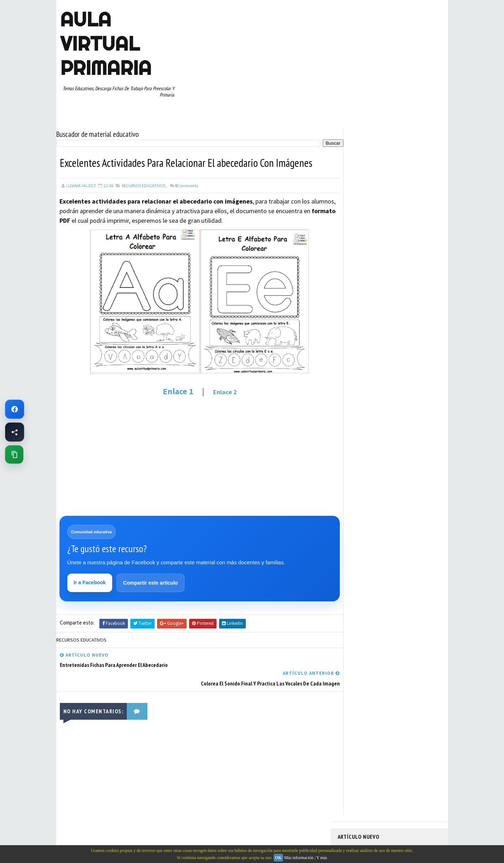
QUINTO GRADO (392, 376)
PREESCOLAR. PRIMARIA (363, 363)
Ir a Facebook (90, 581)
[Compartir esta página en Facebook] (15, 432)
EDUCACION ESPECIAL (361, 338)
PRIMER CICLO (407, 363)
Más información (299, 858)
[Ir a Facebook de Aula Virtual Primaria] (15, 409)
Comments (186, 183)
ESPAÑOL (398, 338)
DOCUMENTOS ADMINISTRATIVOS (372, 326)
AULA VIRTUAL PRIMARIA (105, 43)
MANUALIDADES (355, 351)
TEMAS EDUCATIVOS (414, 413)
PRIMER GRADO (355, 376)
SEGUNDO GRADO (357, 401)
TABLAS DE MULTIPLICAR (364, 413)
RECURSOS (426, 376)
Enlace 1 (171, 389)
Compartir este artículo (151, 581)
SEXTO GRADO (395, 401)
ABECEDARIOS (354, 301)
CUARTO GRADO (408, 313)
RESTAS (401, 388)
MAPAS (384, 351)
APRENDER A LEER (391, 301)
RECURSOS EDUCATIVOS (144, 183)
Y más (322, 858)
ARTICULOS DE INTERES (363, 313)
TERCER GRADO (355, 426)
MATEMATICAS (412, 351)
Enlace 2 (218, 390)
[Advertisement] (193, 454)
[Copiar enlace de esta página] (14, 454)
